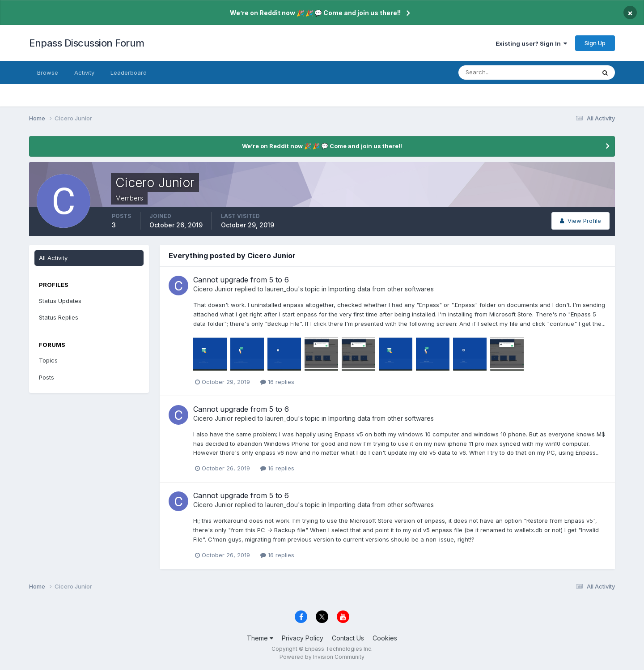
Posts (47, 377)
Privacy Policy (303, 638)
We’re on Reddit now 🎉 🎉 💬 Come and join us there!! (315, 13)
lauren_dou (282, 289)
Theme (260, 638)
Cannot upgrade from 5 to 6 (241, 280)
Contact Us (348, 638)
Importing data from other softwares (381, 289)
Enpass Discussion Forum (87, 43)
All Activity (53, 258)
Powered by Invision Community (322, 657)
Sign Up (595, 43)
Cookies (385, 638)
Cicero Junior (213, 289)
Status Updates (60, 301)
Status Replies (59, 317)
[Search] (498, 73)
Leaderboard (129, 73)
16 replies (277, 382)
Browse (48, 73)
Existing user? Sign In (531, 43)
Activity (84, 73)
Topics (48, 360)
